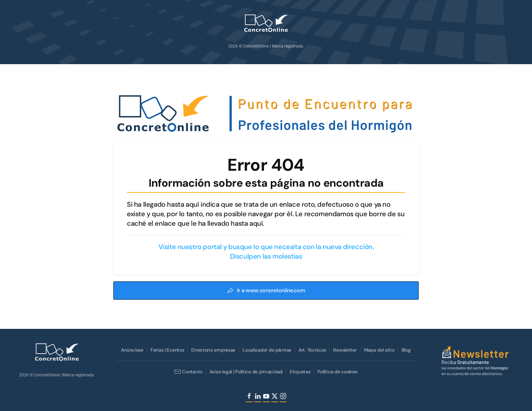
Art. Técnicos (312, 350)
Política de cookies (337, 372)
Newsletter (344, 350)
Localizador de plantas (266, 350)
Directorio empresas (213, 350)
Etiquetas (299, 372)
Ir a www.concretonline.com (266, 290)
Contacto (188, 372)
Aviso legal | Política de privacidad (245, 372)
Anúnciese (131, 350)
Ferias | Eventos (167, 350)
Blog (406, 350)
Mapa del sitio (378, 350)
